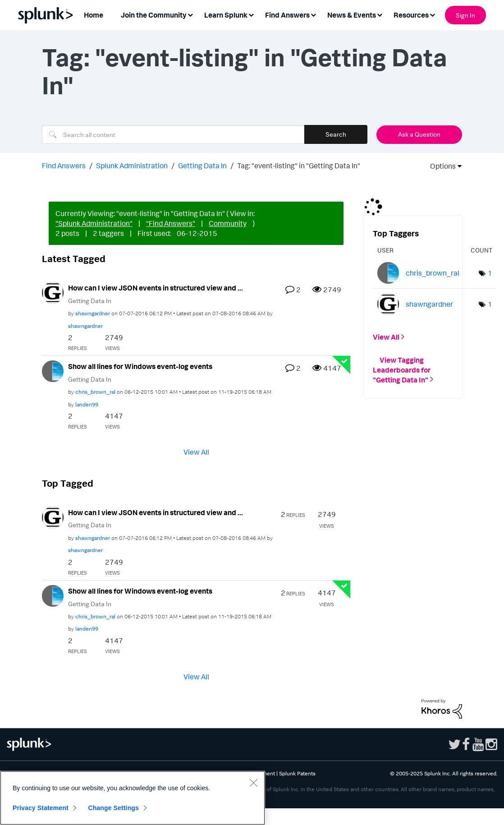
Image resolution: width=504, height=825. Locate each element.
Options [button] (440, 166)
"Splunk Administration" (94, 223)
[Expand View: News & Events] (380, 14)
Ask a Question (419, 134)
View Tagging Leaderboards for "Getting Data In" (402, 369)
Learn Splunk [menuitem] (226, 15)
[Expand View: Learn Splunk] (251, 14)
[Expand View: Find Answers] (313, 14)
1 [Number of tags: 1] (490, 273)
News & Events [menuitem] (352, 15)
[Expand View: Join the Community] (190, 14)
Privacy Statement (41, 808)
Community (228, 223)
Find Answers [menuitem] (287, 15)
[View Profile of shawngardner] (93, 313)
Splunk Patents (297, 773)
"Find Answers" (171, 223)
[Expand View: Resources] (432, 14)
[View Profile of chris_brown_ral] (95, 392)
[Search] (173, 134)
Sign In (465, 15)
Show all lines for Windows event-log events (140, 366)
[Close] (253, 783)
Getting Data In (202, 166)
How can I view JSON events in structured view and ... (156, 288)
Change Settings (113, 808)
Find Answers (64, 166)
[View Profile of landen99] (87, 404)
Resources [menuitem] (411, 15)
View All (196, 452)
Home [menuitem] (94, 15)
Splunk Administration (132, 166)
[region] (133, 798)
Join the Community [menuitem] (154, 15)
